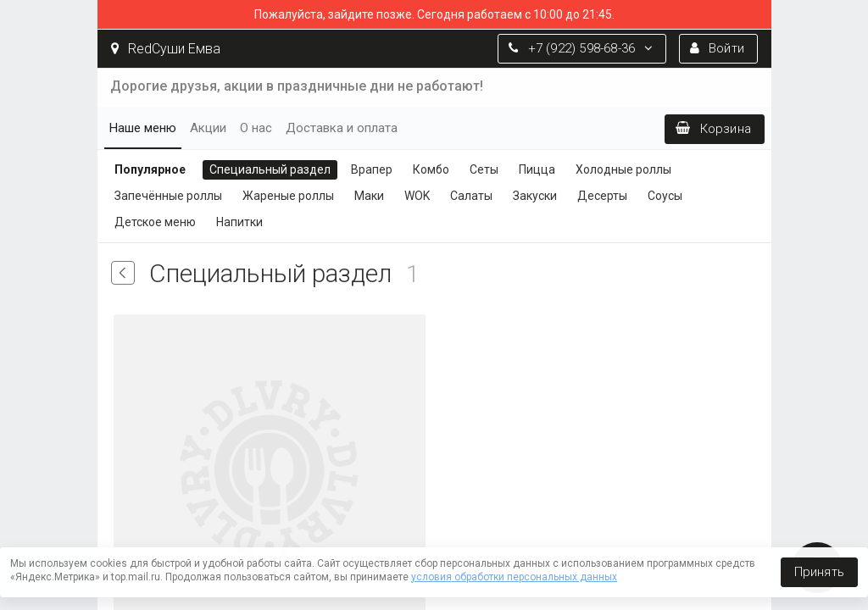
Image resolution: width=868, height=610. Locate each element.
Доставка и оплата (342, 128)
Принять (819, 572)
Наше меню (143, 128)
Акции (208, 128)
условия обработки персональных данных (514, 577)
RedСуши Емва (166, 49)
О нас (256, 128)
